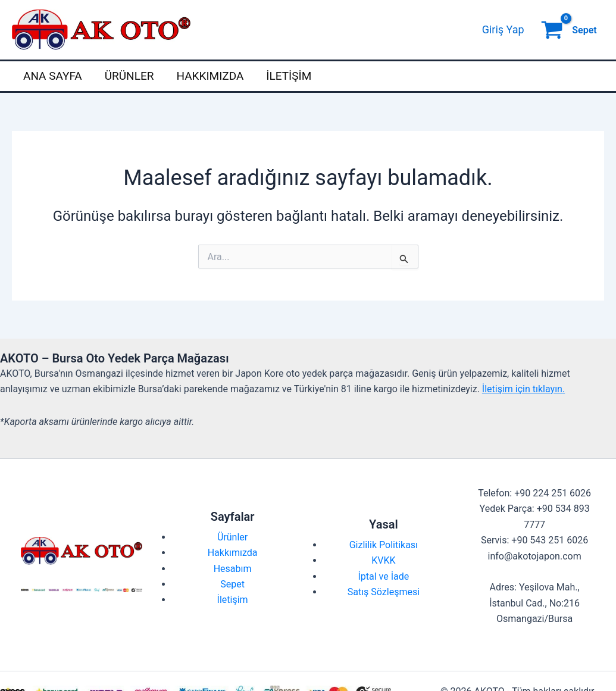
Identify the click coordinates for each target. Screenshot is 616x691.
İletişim (289, 76)
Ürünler (129, 76)
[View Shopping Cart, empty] (570, 30)
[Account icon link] (503, 30)
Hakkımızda (210, 76)
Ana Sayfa (53, 76)
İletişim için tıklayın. (523, 389)
